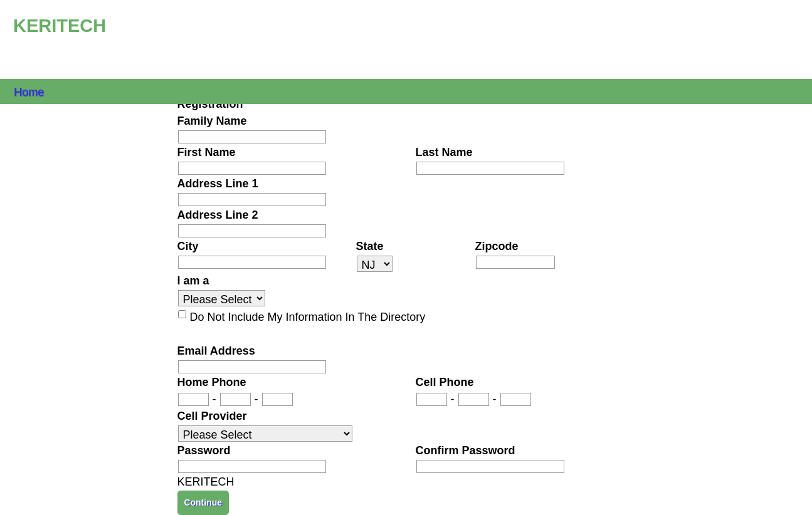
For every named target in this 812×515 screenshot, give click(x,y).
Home (29, 91)
